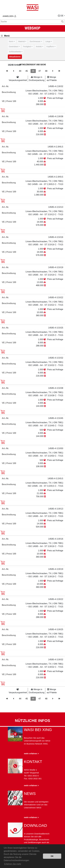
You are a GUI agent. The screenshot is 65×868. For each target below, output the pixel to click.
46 (33, 71)
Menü (5, 36)
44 (20, 71)
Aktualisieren (15, 57)
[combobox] (12, 42)
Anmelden (9, 16)
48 (46, 71)
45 (27, 71)
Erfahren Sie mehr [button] (13, 864)
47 (40, 71)
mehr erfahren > (31, 754)
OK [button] (52, 856)
